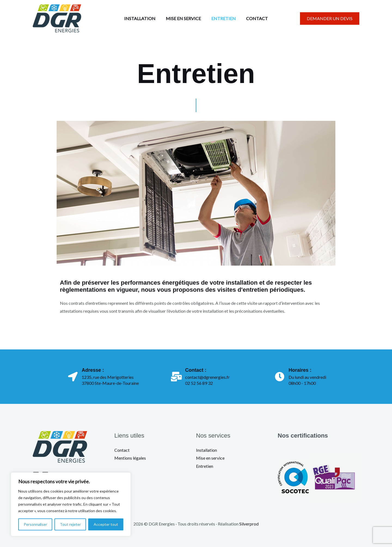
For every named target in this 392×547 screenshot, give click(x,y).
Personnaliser (35, 524)
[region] (71, 504)
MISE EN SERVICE (184, 18)
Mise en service (210, 458)
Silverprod (249, 524)
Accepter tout (106, 524)
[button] (330, 19)
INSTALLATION (142, 18)
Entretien (205, 466)
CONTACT (255, 18)
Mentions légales (130, 458)
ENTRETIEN (223, 18)
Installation (206, 450)
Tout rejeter (70, 524)
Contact (122, 450)
